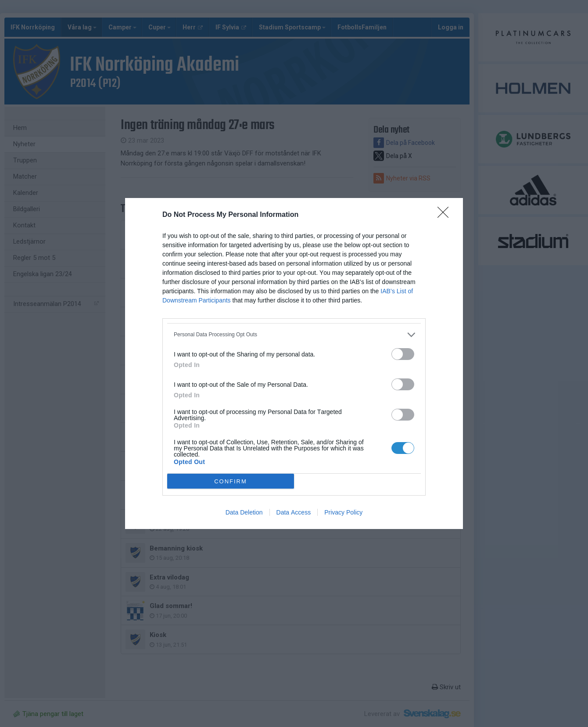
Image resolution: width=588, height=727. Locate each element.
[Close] (446, 215)
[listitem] (294, 335)
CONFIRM (231, 481)
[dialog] (294, 363)
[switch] (403, 354)
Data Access (294, 512)
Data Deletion (244, 512)
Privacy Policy (343, 512)
